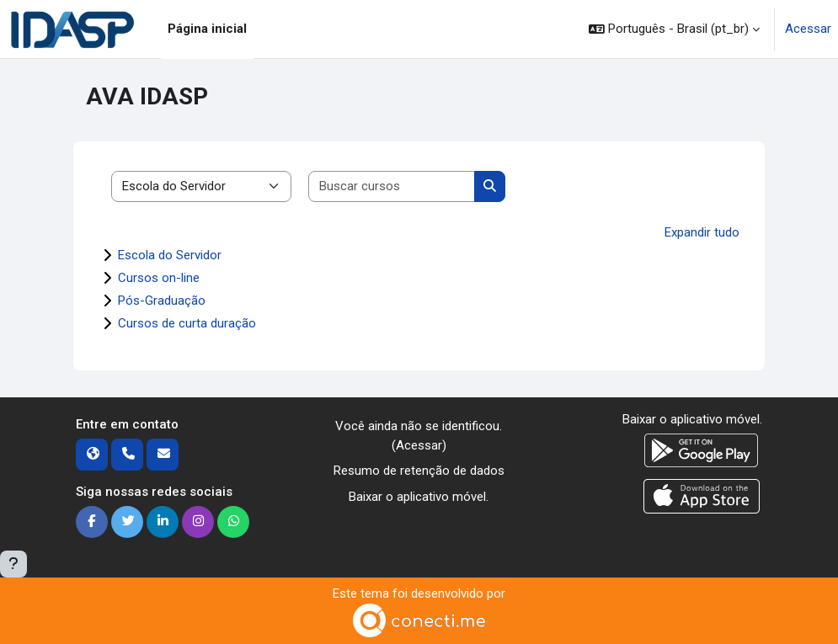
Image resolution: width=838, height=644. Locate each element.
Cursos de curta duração (187, 323)
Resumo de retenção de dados (419, 471)
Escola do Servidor (170, 255)
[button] (674, 29)
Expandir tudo (702, 232)
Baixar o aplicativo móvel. (419, 497)
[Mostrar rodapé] (13, 564)
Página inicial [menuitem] (207, 29)
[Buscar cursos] (392, 186)
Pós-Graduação (162, 301)
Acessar (808, 29)
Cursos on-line (159, 278)
